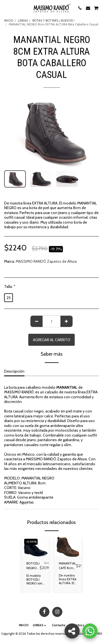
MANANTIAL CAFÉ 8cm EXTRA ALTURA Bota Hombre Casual (67, 566)
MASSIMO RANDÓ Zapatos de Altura (46, 261)
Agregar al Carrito (52, 340)
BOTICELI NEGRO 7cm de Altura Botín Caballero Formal (33, 566)
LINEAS (23, 21)
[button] (6, 8)
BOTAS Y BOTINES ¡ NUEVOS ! (53, 21)
